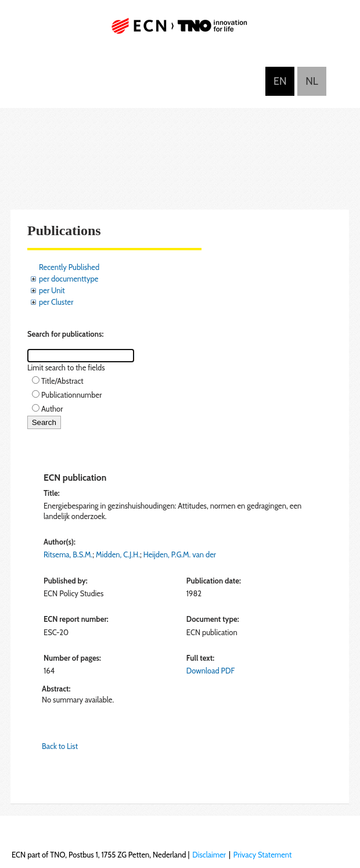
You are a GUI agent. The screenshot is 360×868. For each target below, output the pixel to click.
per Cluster (56, 302)
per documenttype (69, 279)
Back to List (60, 746)
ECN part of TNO (180, 30)
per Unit (52, 290)
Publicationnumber (71, 395)
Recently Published (69, 267)
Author (52, 409)
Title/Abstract (62, 381)
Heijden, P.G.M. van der (180, 554)
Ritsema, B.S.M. (68, 554)
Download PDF (210, 671)
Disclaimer (209, 855)
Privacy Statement (263, 855)
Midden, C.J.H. (118, 554)
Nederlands (312, 81)
